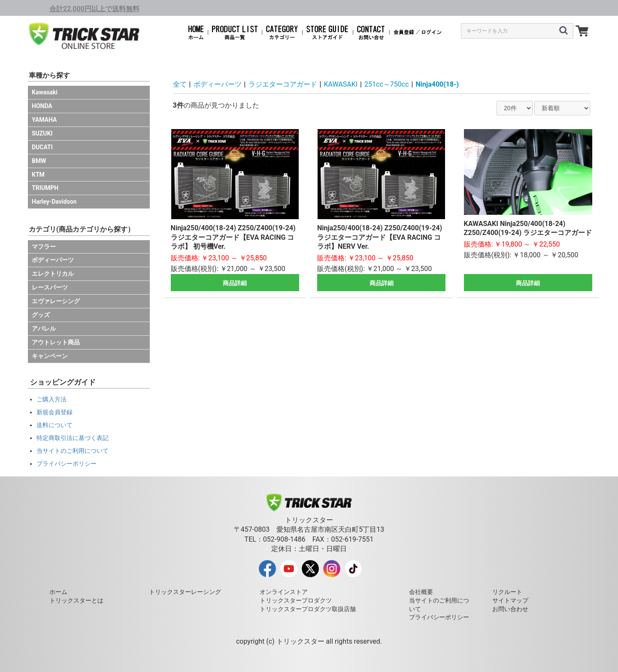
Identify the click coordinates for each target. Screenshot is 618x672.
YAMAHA (44, 120)
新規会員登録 (55, 412)
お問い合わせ (510, 609)
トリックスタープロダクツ (296, 600)
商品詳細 (235, 283)
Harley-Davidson (54, 202)
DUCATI (42, 147)
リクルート (507, 592)
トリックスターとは (76, 600)
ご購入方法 (51, 399)
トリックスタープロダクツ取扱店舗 (308, 609)
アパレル (44, 328)
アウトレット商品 (56, 342)
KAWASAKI (341, 84)
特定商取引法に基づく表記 (73, 438)
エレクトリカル (53, 274)
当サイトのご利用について (73, 451)
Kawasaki (45, 92)
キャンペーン (50, 356)
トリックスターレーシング (185, 592)
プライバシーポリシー (67, 464)
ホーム (58, 592)
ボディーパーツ (53, 260)
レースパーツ (50, 287)
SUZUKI (42, 133)
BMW (39, 161)
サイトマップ (510, 600)
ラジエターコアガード (283, 84)
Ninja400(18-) (438, 84)
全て (180, 84)
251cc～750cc (386, 84)
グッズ (41, 315)
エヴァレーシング (56, 301)
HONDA (42, 106)
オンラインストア (284, 592)
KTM (38, 175)
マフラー (44, 247)
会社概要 (421, 592)
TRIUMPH (45, 188)
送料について (55, 425)
